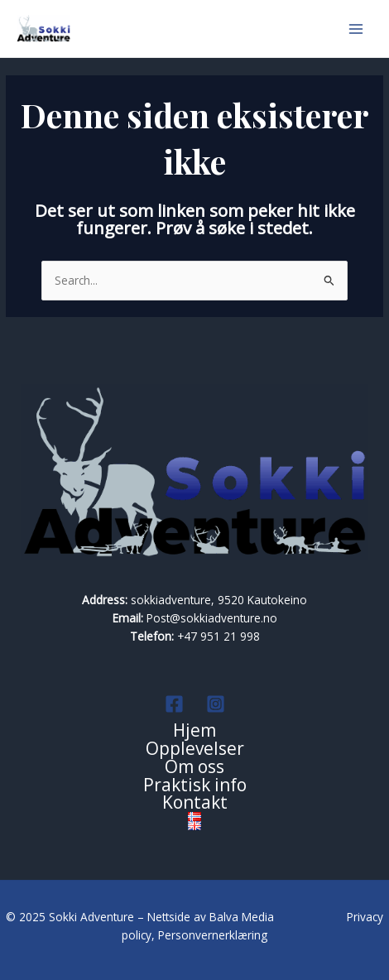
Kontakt (195, 803)
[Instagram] (216, 704)
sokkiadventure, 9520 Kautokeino (219, 600)
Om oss (194, 767)
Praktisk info (195, 785)
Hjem (194, 731)
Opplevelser (195, 749)
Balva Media (243, 917)
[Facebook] (174, 704)
